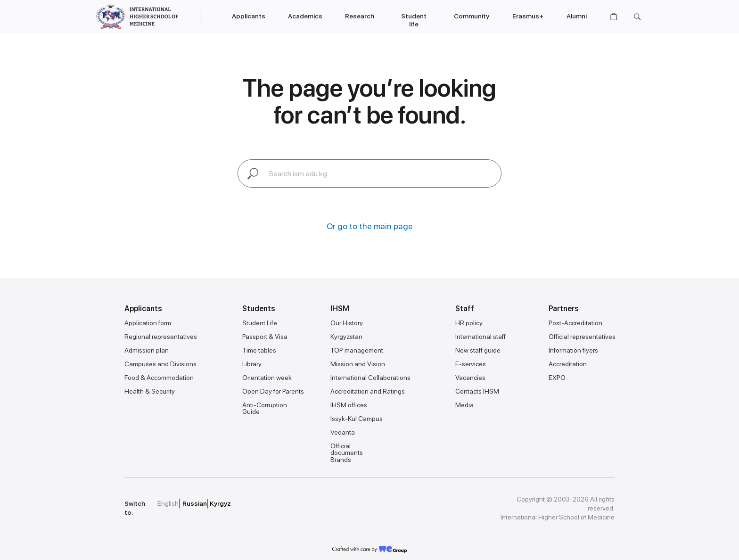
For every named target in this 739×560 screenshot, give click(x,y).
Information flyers (573, 350)
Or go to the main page (370, 226)
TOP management (357, 350)
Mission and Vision (358, 364)
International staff (480, 337)
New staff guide (478, 350)
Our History (347, 323)
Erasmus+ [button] (528, 16)
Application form (148, 323)
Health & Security (150, 391)
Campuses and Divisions (160, 364)
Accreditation (568, 364)
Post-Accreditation (575, 323)
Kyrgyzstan (346, 337)
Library (252, 364)
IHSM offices (349, 405)
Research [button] (360, 16)
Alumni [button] (577, 16)
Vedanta (343, 432)
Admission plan (147, 350)
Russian (195, 503)
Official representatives (582, 337)
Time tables (259, 350)
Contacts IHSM (477, 391)
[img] (303, 504)
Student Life (260, 323)
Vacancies (470, 378)
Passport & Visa (265, 337)
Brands (341, 460)
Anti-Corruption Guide (265, 408)
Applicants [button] (249, 16)
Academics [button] (305, 16)
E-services (471, 364)
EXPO (557, 378)
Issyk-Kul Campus (357, 419)
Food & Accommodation (159, 378)
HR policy (469, 323)
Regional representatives (161, 337)
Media (464, 405)
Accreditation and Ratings (368, 391)
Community (472, 16)
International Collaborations (370, 378)
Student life (414, 20)
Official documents (347, 449)
